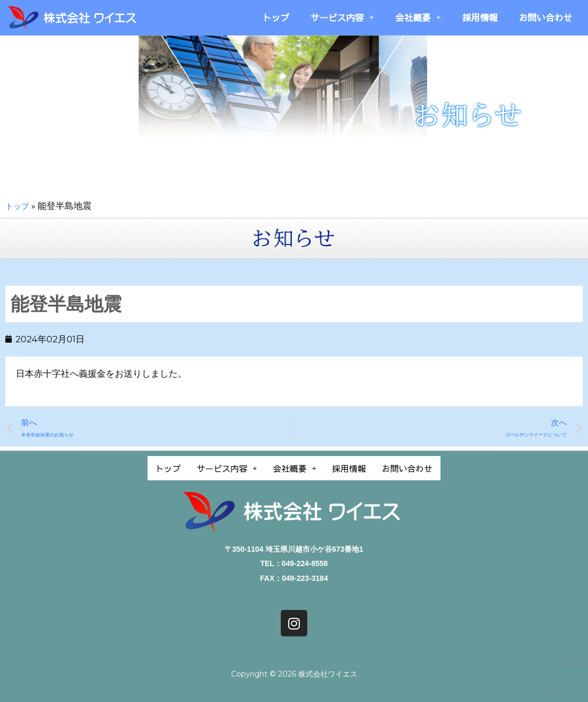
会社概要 (418, 18)
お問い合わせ (545, 17)
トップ (276, 17)
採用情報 (480, 17)
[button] (218, 467)
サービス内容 (342, 18)
